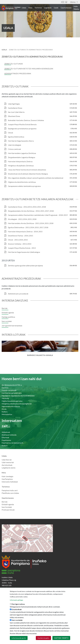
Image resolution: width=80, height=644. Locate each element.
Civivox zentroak (14, 149)
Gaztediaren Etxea (15, 108)
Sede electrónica (66, 2)
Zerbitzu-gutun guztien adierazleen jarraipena (25, 266)
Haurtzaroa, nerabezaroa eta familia (13, 443)
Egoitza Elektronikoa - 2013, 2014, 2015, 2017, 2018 (28, 227)
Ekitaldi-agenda (8, 313)
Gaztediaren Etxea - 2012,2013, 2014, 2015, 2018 (27, 207)
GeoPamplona (7, 479)
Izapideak (48, 8)
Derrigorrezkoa (18, 604)
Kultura (5, 412)
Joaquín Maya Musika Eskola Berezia (22, 124)
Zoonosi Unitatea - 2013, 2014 (20, 244)
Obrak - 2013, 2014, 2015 (18, 240)
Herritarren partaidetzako (12, 393)
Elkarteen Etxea (14, 116)
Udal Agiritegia (14, 104)
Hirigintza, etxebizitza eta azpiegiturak (17, 404)
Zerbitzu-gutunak (14, 64)
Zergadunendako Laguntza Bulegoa (21, 157)
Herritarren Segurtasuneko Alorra (21, 141)
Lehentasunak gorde (19, 638)
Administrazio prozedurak (18, 73)
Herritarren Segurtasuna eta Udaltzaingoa (24, 252)
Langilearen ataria (8, 468)
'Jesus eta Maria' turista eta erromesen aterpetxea (27, 170)
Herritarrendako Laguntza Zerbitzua (22, 153)
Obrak (10, 133)
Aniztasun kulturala (9, 435)
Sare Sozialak (7, 507)
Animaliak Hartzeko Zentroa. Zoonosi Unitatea (26, 120)
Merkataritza (7, 414)
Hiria (30, 8)
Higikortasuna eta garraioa (12, 401)
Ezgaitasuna (6, 440)
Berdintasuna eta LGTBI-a (12, 385)
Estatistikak (17, 609)
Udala (24, 8)
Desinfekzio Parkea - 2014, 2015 (20, 236)
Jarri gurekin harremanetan (12, 326)
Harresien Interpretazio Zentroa (20, 161)
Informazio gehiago (16, 600)
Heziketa (5, 398)
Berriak (5, 308)
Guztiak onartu (61, 638)
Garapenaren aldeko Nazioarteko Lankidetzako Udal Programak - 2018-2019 (38, 215)
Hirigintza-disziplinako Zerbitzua (21, 166)
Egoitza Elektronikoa (16, 137)
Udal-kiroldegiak (15, 145)
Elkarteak (5, 437)
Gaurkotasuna (66, 8)
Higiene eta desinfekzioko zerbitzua (22, 182)
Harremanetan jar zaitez (62, 2)
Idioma (74, 2)
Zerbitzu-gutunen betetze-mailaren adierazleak (29, 69)
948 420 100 (7, 585)
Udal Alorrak (7, 460)
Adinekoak (6, 432)
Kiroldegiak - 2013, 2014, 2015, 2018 (22, 219)
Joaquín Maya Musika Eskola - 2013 (22, 248)
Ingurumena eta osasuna (11, 406)
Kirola (4, 409)
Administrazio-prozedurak (18, 294)
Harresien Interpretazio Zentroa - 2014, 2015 (25, 231)
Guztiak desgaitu (43, 638)
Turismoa (38, 8)
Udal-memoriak (8, 462)
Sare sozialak (7, 321)
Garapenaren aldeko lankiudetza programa (24, 186)
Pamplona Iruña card (10, 490)
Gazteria (5, 388)
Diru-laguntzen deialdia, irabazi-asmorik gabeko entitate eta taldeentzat (36, 178)
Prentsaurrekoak (8, 510)
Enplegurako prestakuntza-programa (22, 128)
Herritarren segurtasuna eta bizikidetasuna (18, 396)
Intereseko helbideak (10, 482)
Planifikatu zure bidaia (10, 493)
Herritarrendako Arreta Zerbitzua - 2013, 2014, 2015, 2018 (31, 223)
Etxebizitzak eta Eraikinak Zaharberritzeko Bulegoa (28, 174)
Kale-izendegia (7, 476)
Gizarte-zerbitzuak (9, 390)
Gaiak (56, 8)
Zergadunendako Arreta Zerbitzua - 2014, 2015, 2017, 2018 (31, 211)
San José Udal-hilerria (16, 112)
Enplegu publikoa (8, 317)
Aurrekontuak (7, 465)
